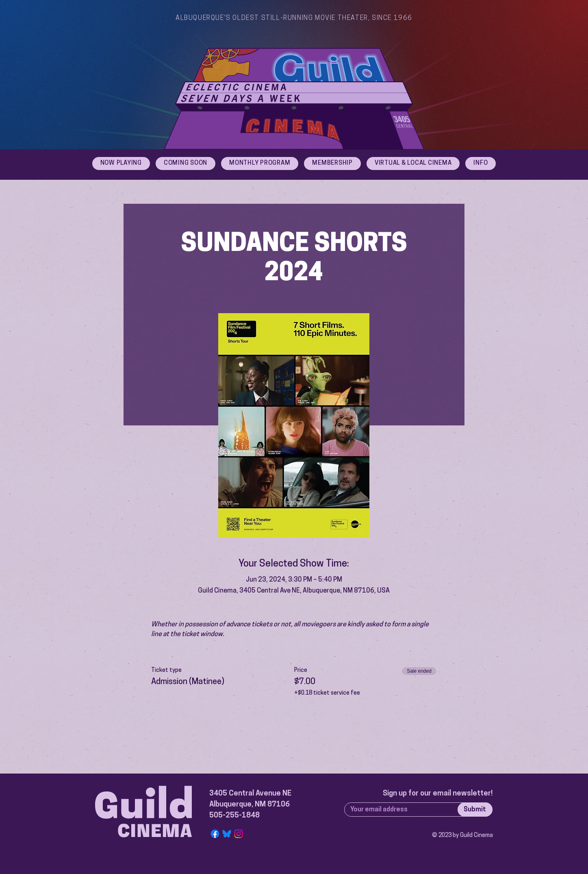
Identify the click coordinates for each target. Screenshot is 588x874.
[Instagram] (239, 834)
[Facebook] (215, 834)
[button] (481, 163)
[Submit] (475, 810)
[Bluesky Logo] (227, 834)
